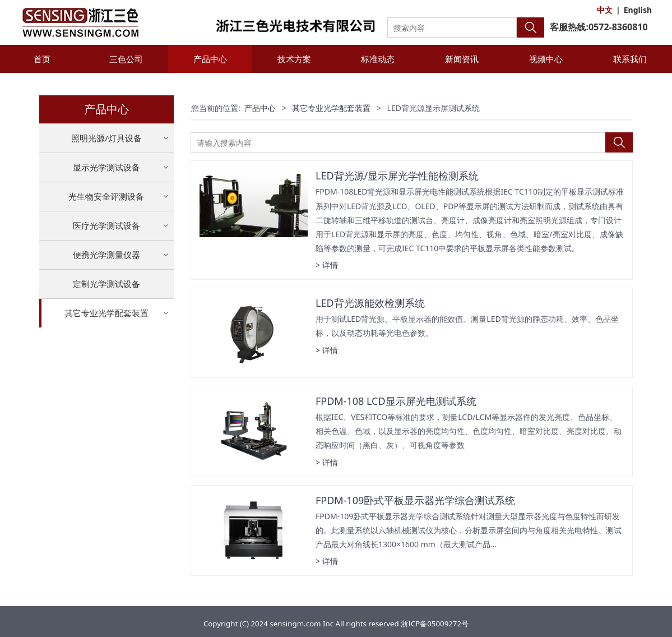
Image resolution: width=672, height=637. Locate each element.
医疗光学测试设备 (106, 225)
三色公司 (126, 59)
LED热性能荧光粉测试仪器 (106, 360)
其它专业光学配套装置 (106, 313)
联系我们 (630, 59)
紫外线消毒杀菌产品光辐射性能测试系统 (106, 407)
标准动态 (378, 59)
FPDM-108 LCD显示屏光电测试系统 (396, 401)
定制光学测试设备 (106, 284)
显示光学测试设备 (106, 167)
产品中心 (210, 59)
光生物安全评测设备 (106, 196)
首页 (42, 59)
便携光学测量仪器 (106, 255)
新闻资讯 (462, 59)
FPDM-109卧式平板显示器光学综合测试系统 (415, 500)
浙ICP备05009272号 (435, 624)
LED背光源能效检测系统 (370, 303)
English (638, 10)
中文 (605, 10)
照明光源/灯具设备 (106, 138)
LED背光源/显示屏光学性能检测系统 (397, 176)
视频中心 (546, 59)
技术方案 (294, 59)
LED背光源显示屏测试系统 (106, 379)
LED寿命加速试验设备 (106, 340)
